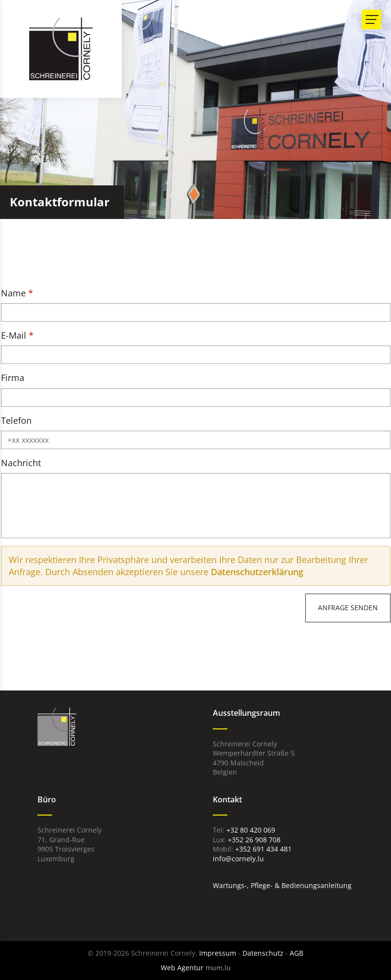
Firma (13, 378)
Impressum (218, 953)
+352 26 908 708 (254, 840)
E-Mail (14, 335)
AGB (297, 953)
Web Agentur (182, 968)
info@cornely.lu (238, 859)
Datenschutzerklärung (257, 572)
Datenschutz (263, 953)
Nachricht (21, 463)
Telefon (16, 420)
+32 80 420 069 (251, 830)
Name (13, 293)
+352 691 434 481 (263, 849)
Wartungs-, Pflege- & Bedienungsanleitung (282, 885)
